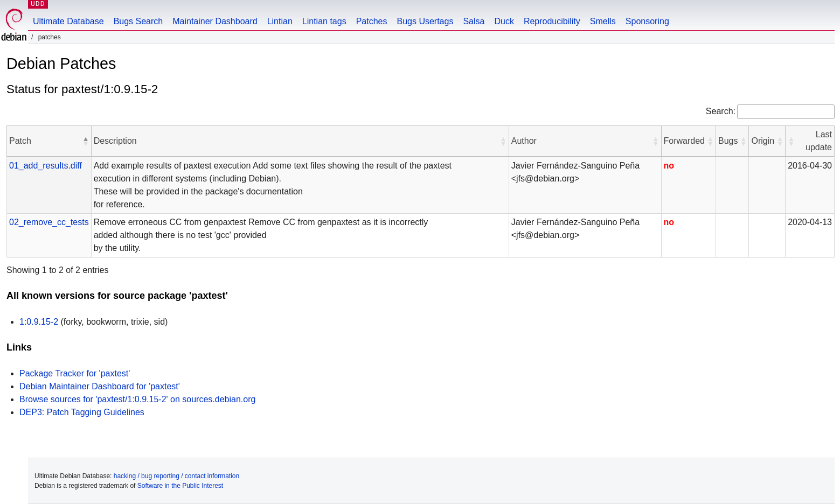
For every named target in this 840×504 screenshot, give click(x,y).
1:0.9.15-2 (39, 322)
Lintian (280, 21)
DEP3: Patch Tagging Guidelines (82, 412)
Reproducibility (552, 21)
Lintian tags (324, 21)
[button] (86, 141)
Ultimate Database (68, 21)
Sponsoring (647, 21)
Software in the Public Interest (180, 486)
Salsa (474, 21)
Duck (504, 21)
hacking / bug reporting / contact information (176, 476)
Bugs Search (138, 21)
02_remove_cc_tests (49, 222)
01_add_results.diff (46, 166)
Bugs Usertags (425, 21)
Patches (372, 21)
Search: (721, 111)
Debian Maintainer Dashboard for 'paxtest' (100, 386)
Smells (603, 21)
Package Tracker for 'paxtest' (75, 373)
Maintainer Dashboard (215, 21)
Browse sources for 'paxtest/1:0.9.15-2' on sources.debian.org (137, 399)
